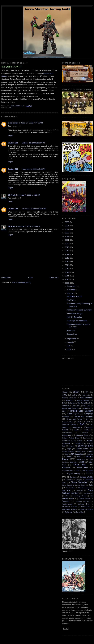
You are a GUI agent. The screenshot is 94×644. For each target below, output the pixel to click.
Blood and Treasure (70, 408)
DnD (82, 424)
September (72, 339)
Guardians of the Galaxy (72, 441)
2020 (67, 244)
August (70, 342)
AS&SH (69, 400)
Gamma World (82, 435)
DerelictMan (13, 123)
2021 (67, 240)
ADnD (75, 395)
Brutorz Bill (13, 143)
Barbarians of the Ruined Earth (79, 403)
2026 (67, 222)
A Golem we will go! (74, 313)
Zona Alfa (80, 512)
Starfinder (80, 491)
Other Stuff (80, 465)
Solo (91, 485)
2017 (67, 254)
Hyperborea (79, 443)
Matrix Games (82, 451)
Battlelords (66, 406)
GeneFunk (86, 438)
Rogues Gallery (73, 473)
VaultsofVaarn (67, 504)
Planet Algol (82, 467)
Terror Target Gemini (79, 496)
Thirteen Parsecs (84, 499)
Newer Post (6, 277)
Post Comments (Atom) (22, 282)
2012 (67, 272)
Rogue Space (88, 470)
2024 (67, 229)
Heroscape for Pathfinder (77, 321)
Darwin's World (68, 422)
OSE (82, 462)
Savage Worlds (86, 477)
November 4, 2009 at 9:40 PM (34, 209)
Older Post (54, 277)
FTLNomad (84, 433)
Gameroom (67, 435)
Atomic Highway (83, 400)
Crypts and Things (74, 419)
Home (30, 277)
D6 (87, 419)
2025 (67, 226)
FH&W (87, 430)
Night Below (74, 462)
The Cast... (71, 300)
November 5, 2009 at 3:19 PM (28, 226)
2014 (67, 265)
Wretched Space (86, 509)
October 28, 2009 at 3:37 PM (33, 143)
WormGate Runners (70, 509)
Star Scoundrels (84, 488)
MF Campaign (77, 454)
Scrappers (79, 480)
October (71, 293)
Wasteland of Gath (70, 507)
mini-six (90, 454)
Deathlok (87, 422)
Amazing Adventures (69, 398)
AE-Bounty (71, 330)
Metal (67, 454)
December (72, 286)
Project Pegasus (68, 470)
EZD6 (77, 430)
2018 (67, 251)
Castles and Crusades (83, 416)
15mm (65, 392)
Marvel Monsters (68, 451)
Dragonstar (76, 427)
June (69, 349)
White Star (85, 507)
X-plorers (68, 512)
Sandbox (73, 477)
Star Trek (66, 490)
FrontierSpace (67, 433)
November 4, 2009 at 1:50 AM (28, 195)
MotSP (69, 457)
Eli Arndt (12, 195)
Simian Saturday (79, 482)
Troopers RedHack (83, 501)
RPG (10, 108)
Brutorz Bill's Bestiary (81, 411)
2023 (67, 233)
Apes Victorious (86, 398)
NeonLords (81, 459)
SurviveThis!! (88, 493)
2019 (67, 247)
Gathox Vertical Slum (70, 438)
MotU (79, 457)
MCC (91, 451)
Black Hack (76, 406)
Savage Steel (72, 334)
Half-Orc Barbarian (74, 317)
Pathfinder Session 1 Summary (79, 310)
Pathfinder (66, 467)
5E (87, 392)
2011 (67, 276)
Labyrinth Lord (85, 446)
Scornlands (70, 480)
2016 (67, 258)
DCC (79, 422)
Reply (10, 135)
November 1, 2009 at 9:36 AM (34, 169)
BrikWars (87, 408)
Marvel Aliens (82, 449)
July (69, 346)
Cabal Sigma (73, 414)
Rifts (78, 470)
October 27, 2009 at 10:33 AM (31, 123)
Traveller (66, 501)
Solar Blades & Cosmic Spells (74, 485)
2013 (67, 269)
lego (69, 449)
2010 (67, 279)
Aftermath (86, 395)
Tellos (67, 496)
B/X (64, 403)
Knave (71, 446)
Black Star (86, 406)
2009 (67, 283)
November (72, 290)
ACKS (65, 395)
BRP (64, 411)
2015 (67, 262)
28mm (76, 392)
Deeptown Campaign (69, 425)
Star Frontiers (71, 488)
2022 (67, 236)
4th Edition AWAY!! (74, 296)
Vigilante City (83, 504)
